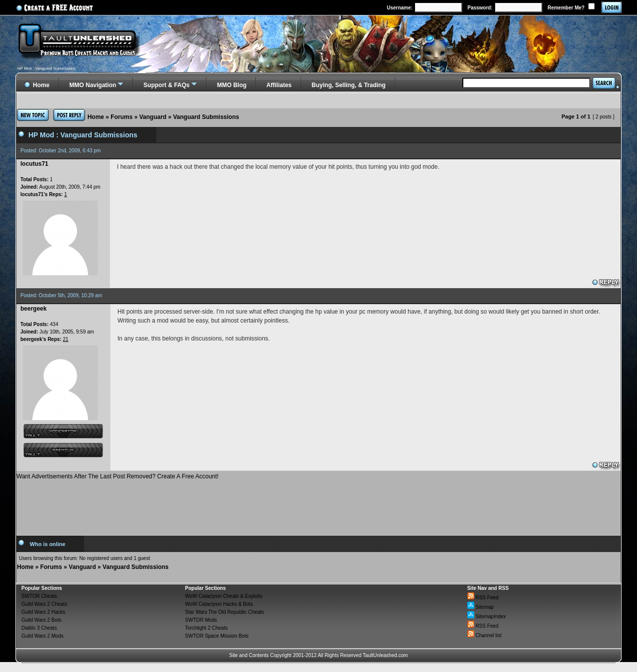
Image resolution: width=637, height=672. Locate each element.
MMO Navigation (93, 85)
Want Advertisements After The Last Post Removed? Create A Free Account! (117, 476)
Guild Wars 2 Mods (43, 636)
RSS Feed (483, 598)
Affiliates (279, 85)
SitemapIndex (487, 616)
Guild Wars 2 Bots (41, 620)
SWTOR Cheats (39, 596)
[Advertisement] (318, 504)
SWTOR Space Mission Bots (217, 636)
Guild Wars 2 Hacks (43, 612)
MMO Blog (232, 85)
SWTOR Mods (201, 620)
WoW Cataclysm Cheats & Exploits (224, 596)
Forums (121, 117)
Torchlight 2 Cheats (207, 628)
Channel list (484, 635)
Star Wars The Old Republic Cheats (224, 612)
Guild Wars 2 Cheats (44, 604)
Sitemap (480, 607)
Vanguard (153, 117)
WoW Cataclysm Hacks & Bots (219, 604)
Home (96, 117)
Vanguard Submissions (206, 117)
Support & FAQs (166, 85)
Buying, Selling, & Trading (349, 85)
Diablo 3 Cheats (39, 628)
